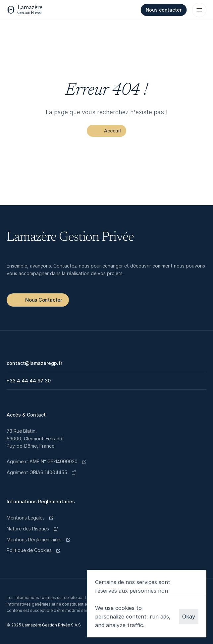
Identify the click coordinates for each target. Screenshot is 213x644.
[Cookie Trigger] (29, 550)
